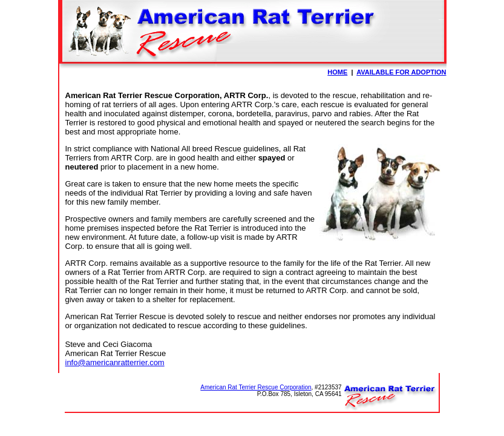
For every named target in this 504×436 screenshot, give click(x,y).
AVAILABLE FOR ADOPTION (401, 72)
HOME (337, 72)
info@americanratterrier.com (115, 362)
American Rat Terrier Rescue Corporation (256, 387)
